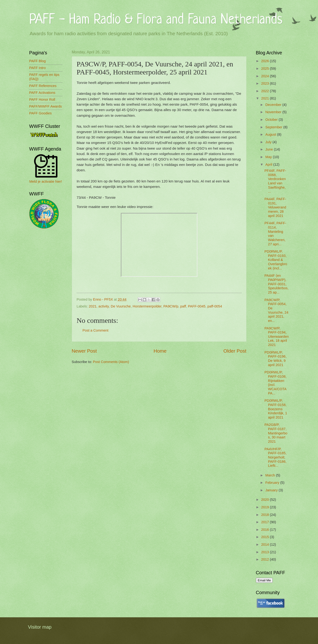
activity (104, 306)
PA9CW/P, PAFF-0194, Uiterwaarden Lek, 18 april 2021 (277, 337)
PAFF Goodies (40, 113)
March (271, 475)
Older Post (235, 351)
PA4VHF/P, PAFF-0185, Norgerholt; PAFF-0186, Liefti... (275, 457)
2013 (265, 552)
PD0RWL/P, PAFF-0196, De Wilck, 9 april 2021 (275, 359)
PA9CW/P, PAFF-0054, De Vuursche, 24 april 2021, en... (276, 310)
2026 (265, 61)
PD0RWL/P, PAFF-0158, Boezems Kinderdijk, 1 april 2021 (276, 409)
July (269, 142)
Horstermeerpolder (147, 306)
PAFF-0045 (197, 306)
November (274, 112)
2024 (265, 76)
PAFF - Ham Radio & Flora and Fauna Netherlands (156, 20)
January (272, 490)
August (271, 134)
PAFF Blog (38, 61)
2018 (265, 515)
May (269, 157)
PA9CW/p (171, 306)
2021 (93, 306)
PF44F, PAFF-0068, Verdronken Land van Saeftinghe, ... (275, 181)
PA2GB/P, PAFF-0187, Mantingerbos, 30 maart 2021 (276, 433)
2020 (265, 500)
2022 (265, 91)
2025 (265, 69)
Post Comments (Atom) (111, 362)
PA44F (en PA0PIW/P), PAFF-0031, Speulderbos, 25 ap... (276, 284)
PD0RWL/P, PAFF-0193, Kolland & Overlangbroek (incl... (276, 260)
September (274, 127)
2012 (265, 559)
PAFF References (43, 86)
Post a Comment (96, 330)
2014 (265, 545)
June (270, 149)
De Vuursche (121, 306)
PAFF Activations (42, 93)
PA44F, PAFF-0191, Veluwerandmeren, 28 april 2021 (275, 207)
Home (160, 351)
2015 (265, 537)
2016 (265, 530)
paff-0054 (215, 306)
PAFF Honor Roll (42, 99)
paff (183, 306)
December (274, 105)
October (272, 120)
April (269, 164)
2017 (265, 522)
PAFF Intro (38, 68)
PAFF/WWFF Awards (46, 106)
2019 (265, 507)
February (273, 483)
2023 (265, 83)
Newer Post (84, 351)
